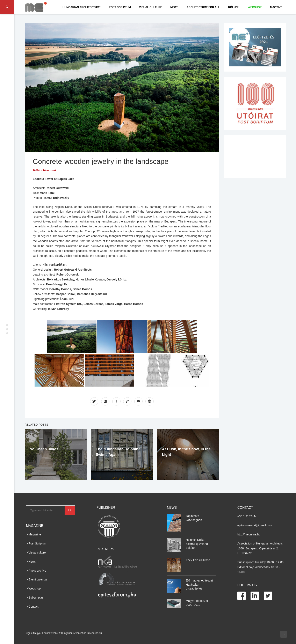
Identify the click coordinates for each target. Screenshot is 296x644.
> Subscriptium (36, 598)
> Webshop (33, 588)
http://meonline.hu (249, 534)
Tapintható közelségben (194, 518)
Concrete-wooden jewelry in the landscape (101, 161)
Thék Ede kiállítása (198, 560)
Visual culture (151, 7)
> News (31, 562)
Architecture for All (203, 7)
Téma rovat (49, 170)
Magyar (276, 7)
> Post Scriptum (36, 543)
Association (245, 543)
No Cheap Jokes (44, 449)
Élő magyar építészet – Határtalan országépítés (200, 584)
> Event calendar (37, 579)
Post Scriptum (120, 7)
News (174, 7)
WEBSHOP (255, 7)
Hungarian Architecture (82, 7)
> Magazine (34, 534)
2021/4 (37, 170)
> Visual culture (36, 552)
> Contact (32, 607)
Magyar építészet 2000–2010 (197, 603)
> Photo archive (36, 571)
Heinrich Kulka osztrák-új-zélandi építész (197, 544)
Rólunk (234, 7)
